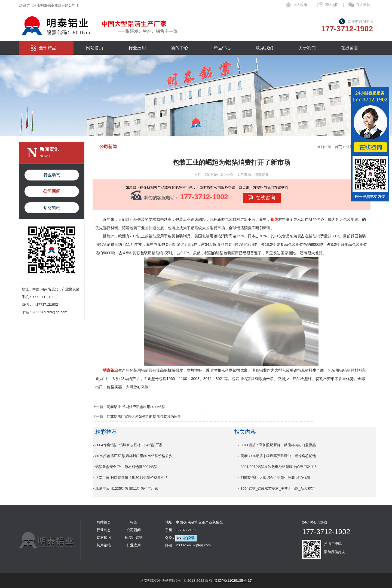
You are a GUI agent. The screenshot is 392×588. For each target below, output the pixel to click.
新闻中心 (180, 48)
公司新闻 (52, 191)
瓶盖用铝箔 (134, 538)
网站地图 (332, 5)
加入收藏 (300, 5)
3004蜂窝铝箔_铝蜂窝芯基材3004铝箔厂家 (129, 445)
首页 (338, 147)
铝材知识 (52, 208)
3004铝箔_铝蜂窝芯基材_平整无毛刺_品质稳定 (278, 489)
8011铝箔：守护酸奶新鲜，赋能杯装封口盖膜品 (278, 445)
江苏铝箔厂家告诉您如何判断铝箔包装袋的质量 (144, 417)
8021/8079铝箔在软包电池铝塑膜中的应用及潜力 (279, 467)
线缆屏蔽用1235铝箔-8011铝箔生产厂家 (127, 489)
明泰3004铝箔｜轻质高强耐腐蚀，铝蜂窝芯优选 (278, 456)
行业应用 (137, 48)
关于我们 (307, 48)
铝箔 (134, 522)
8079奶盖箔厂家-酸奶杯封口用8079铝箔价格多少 (134, 456)
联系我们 (265, 48)
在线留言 (350, 48)
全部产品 (48, 48)
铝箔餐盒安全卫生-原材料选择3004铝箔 (126, 467)
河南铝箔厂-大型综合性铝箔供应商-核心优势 (275, 478)
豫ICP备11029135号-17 (233, 581)
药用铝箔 (104, 545)
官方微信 (363, 5)
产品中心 (222, 48)
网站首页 (95, 48)
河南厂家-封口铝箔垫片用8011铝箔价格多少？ (132, 478)
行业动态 (52, 175)
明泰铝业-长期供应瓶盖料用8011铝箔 (136, 407)
